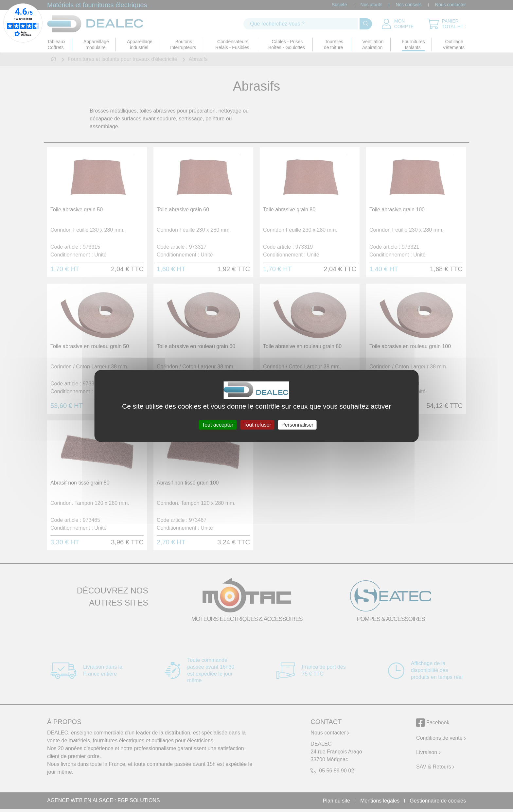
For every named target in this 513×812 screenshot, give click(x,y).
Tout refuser (257, 425)
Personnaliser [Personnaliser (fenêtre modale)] (297, 425)
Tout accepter (218, 425)
